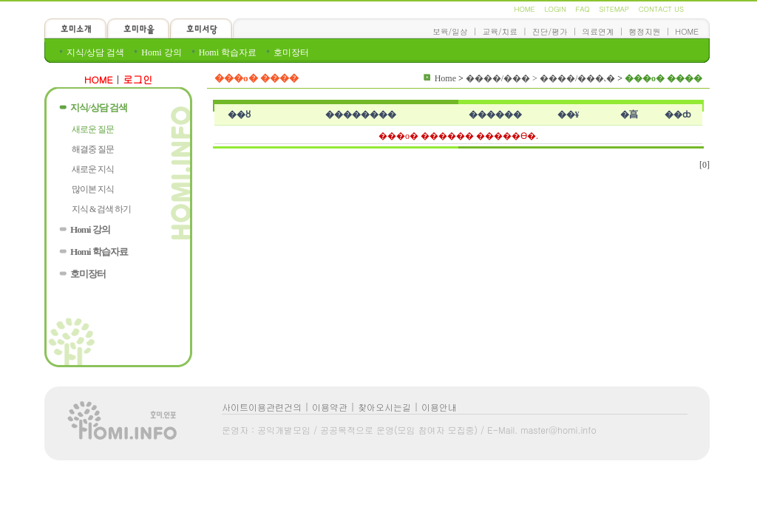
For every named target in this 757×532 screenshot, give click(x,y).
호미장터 (291, 52)
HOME (524, 9)
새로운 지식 (93, 169)
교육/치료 (500, 31)
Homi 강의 (161, 52)
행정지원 (644, 31)
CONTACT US (661, 9)
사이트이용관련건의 (262, 407)
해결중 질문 (93, 149)
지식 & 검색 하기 (101, 209)
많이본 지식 (93, 189)
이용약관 (330, 407)
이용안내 (439, 407)
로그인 (138, 79)
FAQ (582, 9)
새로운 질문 (93, 129)
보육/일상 (450, 31)
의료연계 (598, 31)
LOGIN (555, 9)
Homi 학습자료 (228, 52)
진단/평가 (550, 31)
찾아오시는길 (384, 407)
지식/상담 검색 (95, 52)
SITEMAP (614, 9)
